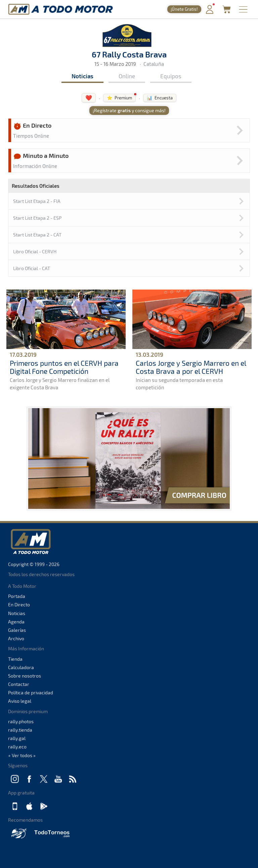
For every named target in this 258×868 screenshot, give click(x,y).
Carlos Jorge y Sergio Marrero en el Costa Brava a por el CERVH (191, 367)
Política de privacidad (31, 692)
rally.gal (17, 738)
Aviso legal (20, 701)
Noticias (82, 76)
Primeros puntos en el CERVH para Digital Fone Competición (64, 367)
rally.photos (21, 721)
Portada (17, 596)
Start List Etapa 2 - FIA (37, 201)
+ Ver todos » (22, 755)
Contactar (19, 684)
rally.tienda (20, 730)
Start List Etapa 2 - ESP (37, 218)
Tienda (15, 659)
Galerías (17, 630)
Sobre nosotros (25, 676)
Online (127, 76)
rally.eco (17, 747)
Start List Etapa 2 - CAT (37, 235)
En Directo (19, 604)
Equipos (171, 76)
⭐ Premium (119, 98)
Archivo (16, 638)
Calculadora (21, 667)
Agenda (16, 622)
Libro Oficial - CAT (32, 268)
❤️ (89, 98)
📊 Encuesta (160, 98)
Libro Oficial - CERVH (35, 251)
